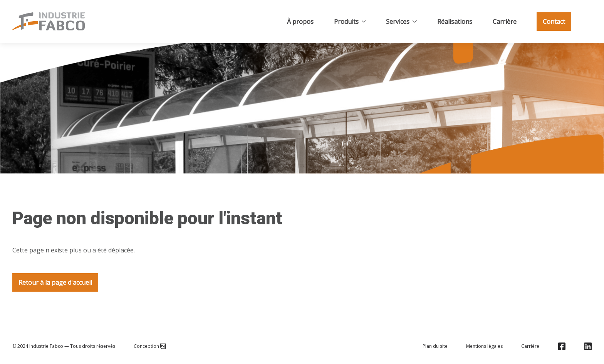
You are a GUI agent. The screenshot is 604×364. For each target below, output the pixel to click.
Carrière (505, 22)
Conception (150, 346)
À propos (300, 22)
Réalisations (455, 22)
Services (401, 22)
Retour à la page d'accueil (55, 282)
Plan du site (435, 346)
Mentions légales (484, 346)
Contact (554, 22)
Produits (350, 22)
